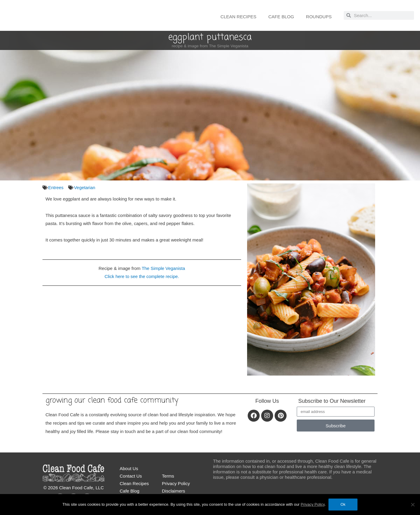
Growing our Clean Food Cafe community (113, 400)
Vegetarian (85, 187)
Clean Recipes (238, 17)
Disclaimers (174, 491)
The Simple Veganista (163, 268)
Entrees (56, 187)
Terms (168, 476)
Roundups (319, 17)
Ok (343, 504)
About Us (129, 468)
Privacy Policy (176, 483)
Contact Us (131, 476)
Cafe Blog (281, 17)
